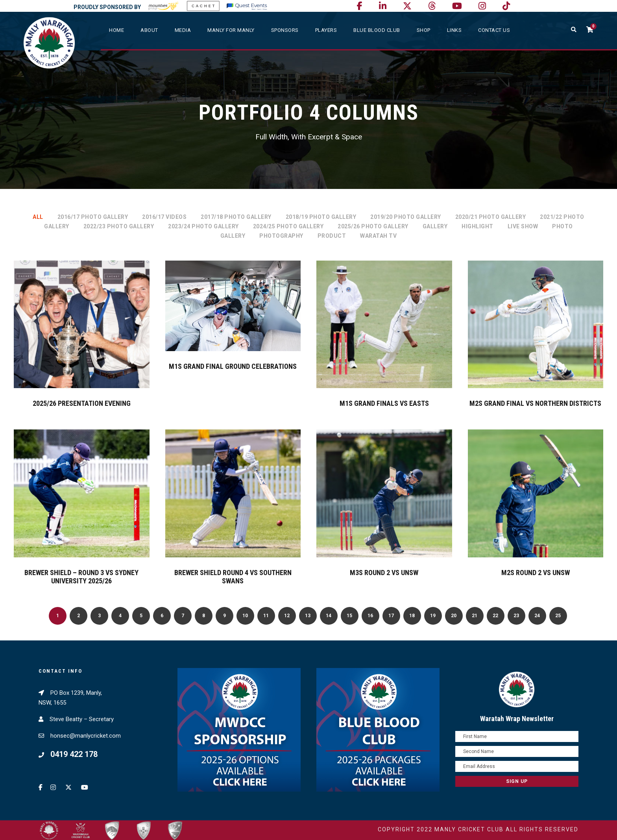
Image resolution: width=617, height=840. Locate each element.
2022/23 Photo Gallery (119, 226)
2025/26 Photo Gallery (373, 226)
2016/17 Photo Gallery (93, 217)
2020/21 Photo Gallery (491, 217)
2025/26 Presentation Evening (82, 403)
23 (516, 616)
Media (183, 30)
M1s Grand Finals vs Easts (384, 403)
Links (454, 30)
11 (266, 616)
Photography (281, 236)
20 (454, 616)
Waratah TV (378, 236)
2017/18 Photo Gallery (236, 217)
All (38, 217)
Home (116, 30)
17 (391, 616)
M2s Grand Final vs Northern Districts (535, 403)
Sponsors (285, 30)
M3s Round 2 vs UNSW (384, 573)
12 (287, 616)
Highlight (478, 226)
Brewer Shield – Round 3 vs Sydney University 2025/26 (81, 577)
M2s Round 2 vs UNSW (536, 573)
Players (326, 30)
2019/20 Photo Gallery (406, 217)
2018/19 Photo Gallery (321, 217)
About (149, 30)
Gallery (435, 226)
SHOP (424, 30)
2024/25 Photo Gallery (288, 226)
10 (245, 616)
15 (349, 616)
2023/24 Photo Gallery (203, 226)
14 (329, 616)
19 (433, 616)
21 (475, 616)
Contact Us (494, 30)
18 (412, 616)
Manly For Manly (231, 30)
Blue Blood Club (377, 30)
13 (308, 616)
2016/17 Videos (164, 217)
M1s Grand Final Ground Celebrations (233, 366)
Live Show (523, 226)
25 (558, 616)
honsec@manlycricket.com (86, 736)
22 (495, 616)
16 (370, 616)
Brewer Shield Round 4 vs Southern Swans (233, 577)
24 (537, 616)
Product (332, 236)
